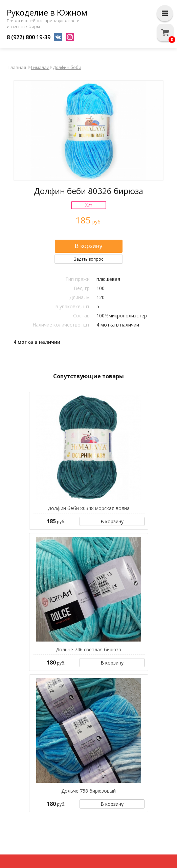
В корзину (112, 521)
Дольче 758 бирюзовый (88, 791)
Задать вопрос (88, 259)
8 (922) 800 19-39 (29, 37)
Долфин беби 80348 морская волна (89, 508)
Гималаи (40, 67)
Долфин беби (67, 67)
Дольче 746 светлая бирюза (88, 649)
